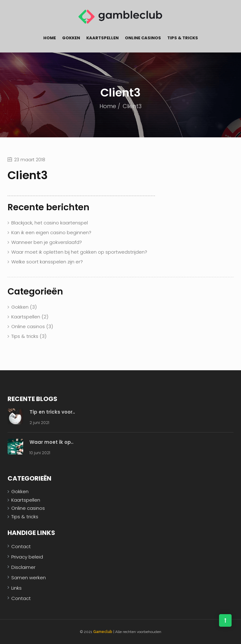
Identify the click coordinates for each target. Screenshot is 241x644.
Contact (21, 546)
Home (50, 38)
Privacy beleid (27, 557)
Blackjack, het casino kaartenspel (50, 223)
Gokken (71, 38)
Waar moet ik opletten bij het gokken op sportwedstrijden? (79, 252)
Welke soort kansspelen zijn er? (47, 262)
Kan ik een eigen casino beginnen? (51, 232)
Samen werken (29, 578)
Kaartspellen (102, 38)
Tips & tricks (183, 38)
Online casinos (143, 38)
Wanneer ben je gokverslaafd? (47, 242)
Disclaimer (23, 567)
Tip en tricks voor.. (52, 412)
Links (16, 588)
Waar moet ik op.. (51, 442)
